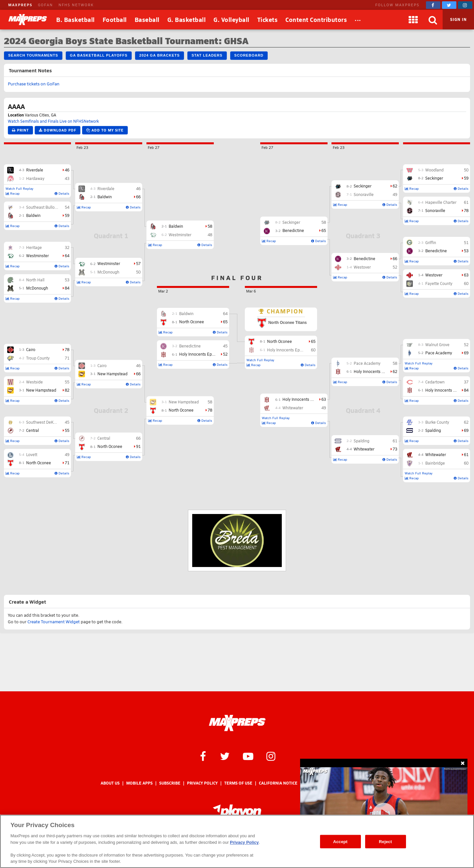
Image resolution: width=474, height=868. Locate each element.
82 (67, 390)
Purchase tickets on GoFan (34, 84)
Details (62, 193)
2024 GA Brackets (160, 55)
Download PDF (58, 130)
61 (466, 202)
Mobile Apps (139, 783)
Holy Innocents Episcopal (448, 390)
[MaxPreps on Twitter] (449, 5)
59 (67, 215)
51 (466, 242)
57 (138, 263)
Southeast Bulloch (42, 207)
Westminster (37, 256)
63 (466, 275)
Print (20, 130)
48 (210, 235)
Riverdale (35, 170)
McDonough (37, 288)
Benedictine (436, 251)
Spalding (433, 430)
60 (466, 283)
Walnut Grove (437, 345)
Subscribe (170, 783)
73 (395, 449)
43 (67, 178)
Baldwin (33, 215)
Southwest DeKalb (42, 422)
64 (67, 256)
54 (67, 207)
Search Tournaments (33, 55)
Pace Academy (439, 353)
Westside (34, 382)
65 (324, 230)
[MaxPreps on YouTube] (248, 756)
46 (67, 170)
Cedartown (435, 382)
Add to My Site (105, 130)
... (358, 18)
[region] (237, 841)
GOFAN (45, 5)
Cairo (31, 349)
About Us (110, 783)
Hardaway (35, 178)
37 (466, 382)
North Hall (35, 280)
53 (67, 280)
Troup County (38, 358)
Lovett (32, 454)
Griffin (431, 242)
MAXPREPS (20, 5)
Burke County (437, 422)
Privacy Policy (202, 783)
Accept (340, 841)
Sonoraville (435, 210)
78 (67, 349)
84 (67, 288)
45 (67, 422)
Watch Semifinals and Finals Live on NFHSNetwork (53, 121)
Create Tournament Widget (54, 622)
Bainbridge (435, 463)
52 (466, 345)
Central (33, 430)
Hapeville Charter (441, 202)
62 (466, 422)
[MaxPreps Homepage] (237, 723)
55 (67, 382)
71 (67, 358)
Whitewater (436, 454)
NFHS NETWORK (76, 5)
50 (138, 272)
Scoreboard (249, 55)
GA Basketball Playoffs (99, 55)
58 (210, 226)
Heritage (34, 247)
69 (466, 353)
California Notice (278, 783)
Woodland (434, 170)
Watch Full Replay (19, 188)
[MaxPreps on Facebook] (433, 5)
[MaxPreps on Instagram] (465, 5)
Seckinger (434, 178)
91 (138, 446)
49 (67, 454)
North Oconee (39, 463)
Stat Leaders (207, 55)
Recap (13, 193)
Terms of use (238, 783)
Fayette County (439, 283)
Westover (434, 275)
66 (138, 197)
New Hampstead (41, 390)
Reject (385, 841)
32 (67, 247)
